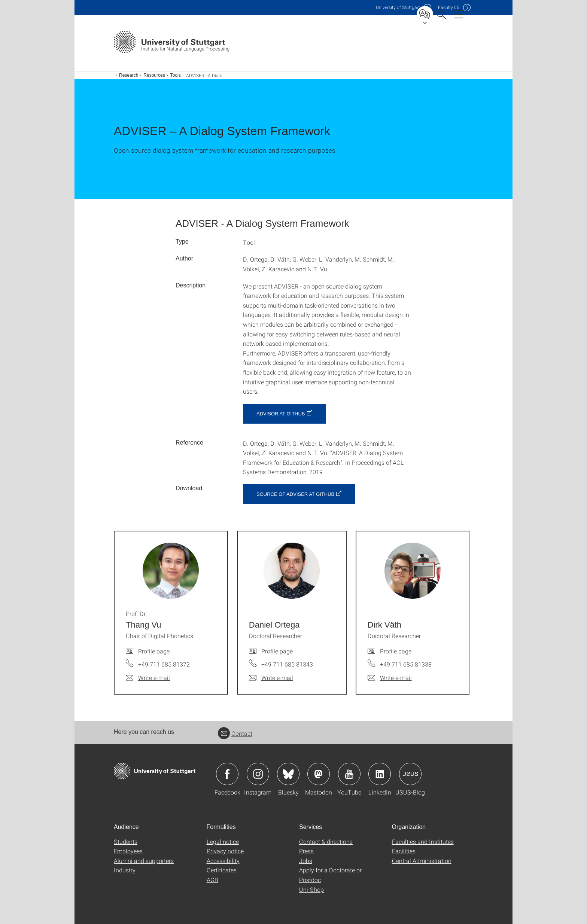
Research (129, 75)
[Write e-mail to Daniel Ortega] (271, 678)
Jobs (306, 861)
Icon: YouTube (349, 774)
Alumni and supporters (144, 861)
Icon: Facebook (227, 774)
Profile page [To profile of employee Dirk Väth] (396, 651)
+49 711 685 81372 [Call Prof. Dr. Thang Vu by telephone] (164, 664)
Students (126, 841)
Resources (154, 75)
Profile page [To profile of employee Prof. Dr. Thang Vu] (154, 651)
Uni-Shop (311, 889)
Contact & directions (326, 841)
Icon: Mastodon (319, 774)
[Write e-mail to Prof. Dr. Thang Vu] (148, 678)
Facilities (404, 851)
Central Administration (422, 861)
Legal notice (223, 841)
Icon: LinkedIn (380, 774)
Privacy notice (225, 851)
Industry (125, 870)
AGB (212, 880)
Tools (176, 75)
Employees (128, 851)
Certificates (222, 870)
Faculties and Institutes (423, 841)
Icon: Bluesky (288, 774)
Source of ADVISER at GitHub (295, 494)
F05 (449, 7)
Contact (235, 733)
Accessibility (223, 861)
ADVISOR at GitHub (281, 414)
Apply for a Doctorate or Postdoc (330, 875)
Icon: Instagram (258, 774)
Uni (398, 7)
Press (306, 851)
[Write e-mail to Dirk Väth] (390, 678)
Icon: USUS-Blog (410, 774)
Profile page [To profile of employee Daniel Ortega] (277, 651)
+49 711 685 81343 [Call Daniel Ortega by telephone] (287, 664)
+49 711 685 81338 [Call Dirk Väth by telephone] (406, 664)
